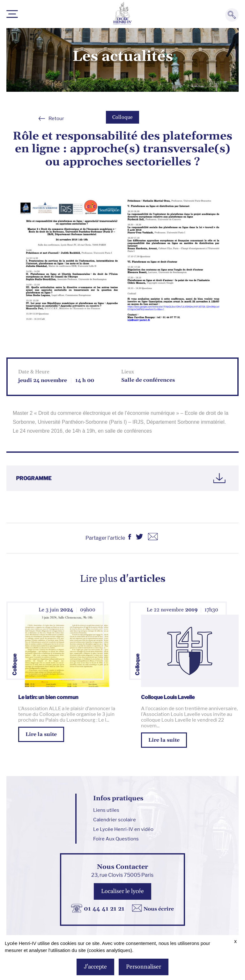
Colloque (122, 117)
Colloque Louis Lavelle (168, 697)
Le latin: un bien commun (48, 697)
